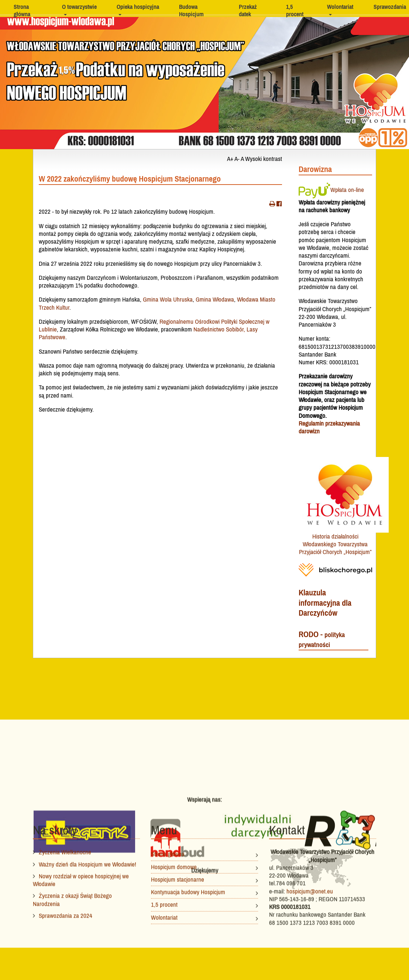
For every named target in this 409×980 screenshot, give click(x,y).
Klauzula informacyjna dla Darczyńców (325, 603)
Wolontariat (340, 7)
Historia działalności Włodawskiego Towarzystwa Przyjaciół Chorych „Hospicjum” (335, 544)
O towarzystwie (79, 7)
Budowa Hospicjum (191, 10)
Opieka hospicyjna (138, 7)
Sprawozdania (390, 7)
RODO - (322, 639)
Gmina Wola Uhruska (168, 299)
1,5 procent (295, 10)
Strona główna (22, 10)
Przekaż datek (248, 10)
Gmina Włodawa (215, 299)
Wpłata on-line (331, 190)
